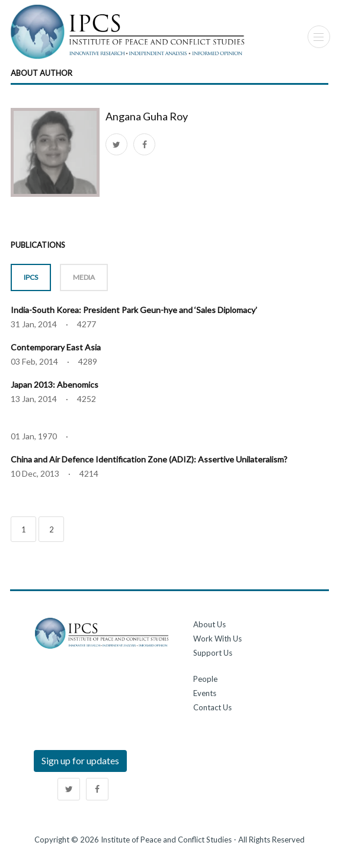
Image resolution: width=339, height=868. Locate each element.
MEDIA (84, 277)
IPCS (31, 277)
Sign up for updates (80, 760)
